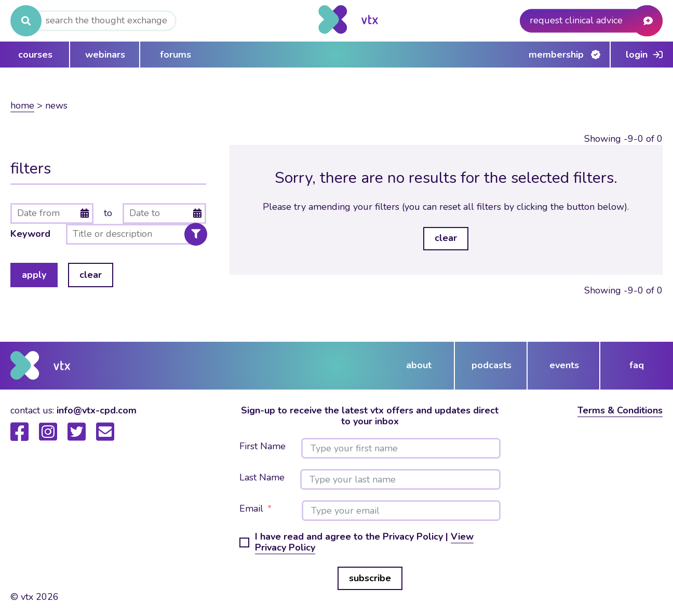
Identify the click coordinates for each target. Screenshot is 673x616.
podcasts (492, 365)
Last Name (262, 478)
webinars (105, 55)
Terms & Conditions (620, 410)
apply (34, 275)
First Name (263, 447)
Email (251, 509)
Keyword (30, 234)
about (419, 365)
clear (91, 275)
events (564, 365)
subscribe (370, 578)
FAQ (637, 365)
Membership (556, 55)
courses (35, 55)
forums (176, 55)
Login (637, 55)
